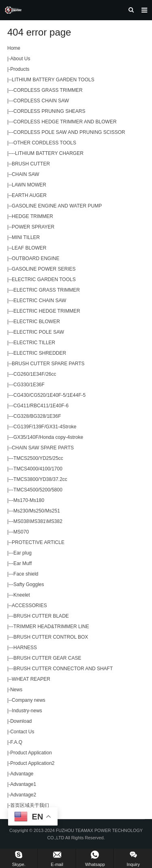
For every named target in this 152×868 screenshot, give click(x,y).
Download (21, 721)
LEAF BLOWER (29, 248)
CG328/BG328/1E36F (37, 416)
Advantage (22, 774)
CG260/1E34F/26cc (35, 374)
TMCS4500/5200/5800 (38, 490)
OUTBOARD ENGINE (35, 258)
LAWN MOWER (29, 185)
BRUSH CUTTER (31, 164)
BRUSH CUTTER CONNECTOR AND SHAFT (63, 669)
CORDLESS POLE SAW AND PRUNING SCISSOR (69, 132)
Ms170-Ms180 (29, 500)
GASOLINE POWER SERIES (44, 269)
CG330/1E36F (29, 385)
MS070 (21, 532)
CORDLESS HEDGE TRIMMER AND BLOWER (65, 122)
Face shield (26, 574)
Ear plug (22, 553)
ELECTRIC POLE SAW (39, 332)
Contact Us (22, 732)
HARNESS (25, 648)
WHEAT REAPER (31, 679)
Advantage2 (23, 795)
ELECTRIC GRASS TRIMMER (47, 290)
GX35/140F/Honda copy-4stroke (48, 437)
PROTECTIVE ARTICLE (38, 542)
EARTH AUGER (29, 195)
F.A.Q (16, 742)
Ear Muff (22, 563)
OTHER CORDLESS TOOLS (45, 143)
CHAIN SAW (26, 174)
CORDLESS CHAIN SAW (41, 101)
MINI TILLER (26, 237)
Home (14, 48)
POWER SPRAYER (33, 227)
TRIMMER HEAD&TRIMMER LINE (51, 627)
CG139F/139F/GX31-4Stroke (45, 427)
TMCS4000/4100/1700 (38, 469)
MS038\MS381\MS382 (38, 521)
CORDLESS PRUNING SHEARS (49, 111)
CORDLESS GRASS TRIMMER (48, 90)
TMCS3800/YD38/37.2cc (40, 479)
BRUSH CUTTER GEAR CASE (47, 658)
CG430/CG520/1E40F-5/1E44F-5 (49, 395)
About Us (20, 59)
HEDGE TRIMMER (32, 216)
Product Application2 (32, 763)
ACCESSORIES (29, 605)
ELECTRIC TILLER (34, 343)
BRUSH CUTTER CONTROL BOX (51, 637)
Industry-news (27, 711)
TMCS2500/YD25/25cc (38, 458)
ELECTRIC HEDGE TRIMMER (47, 311)
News (16, 690)
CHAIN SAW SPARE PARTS (43, 448)
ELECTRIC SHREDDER (40, 353)
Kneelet (22, 595)
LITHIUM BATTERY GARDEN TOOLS (53, 80)
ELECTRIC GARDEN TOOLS (44, 279)
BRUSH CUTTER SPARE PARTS (48, 364)
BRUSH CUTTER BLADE (41, 616)
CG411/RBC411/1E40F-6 (41, 406)
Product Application (31, 753)
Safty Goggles (29, 584)
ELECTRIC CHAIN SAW (40, 301)
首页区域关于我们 (30, 805)
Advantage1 (23, 784)
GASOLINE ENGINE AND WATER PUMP (57, 206)
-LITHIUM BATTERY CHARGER (48, 153)
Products (20, 69)
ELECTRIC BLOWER (37, 322)
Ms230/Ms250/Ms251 (37, 511)
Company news (29, 700)
